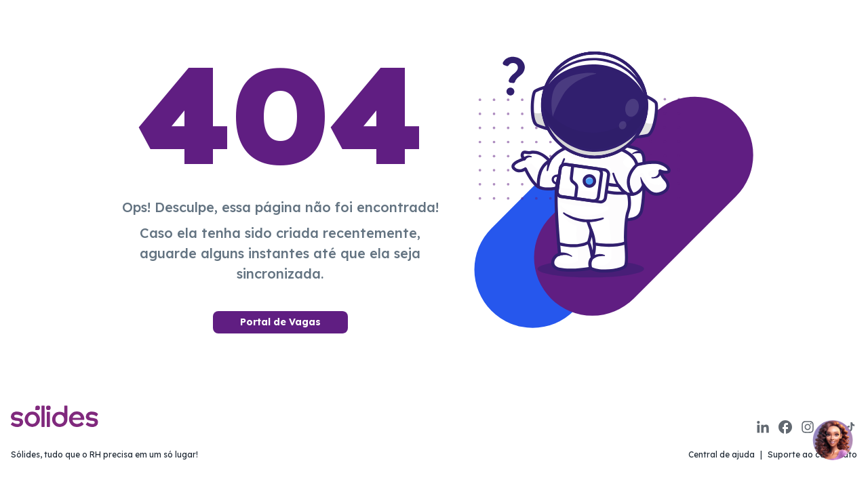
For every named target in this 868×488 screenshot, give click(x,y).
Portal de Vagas (280, 322)
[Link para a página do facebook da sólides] (785, 427)
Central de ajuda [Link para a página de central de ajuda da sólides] (722, 454)
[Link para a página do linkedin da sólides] (763, 427)
